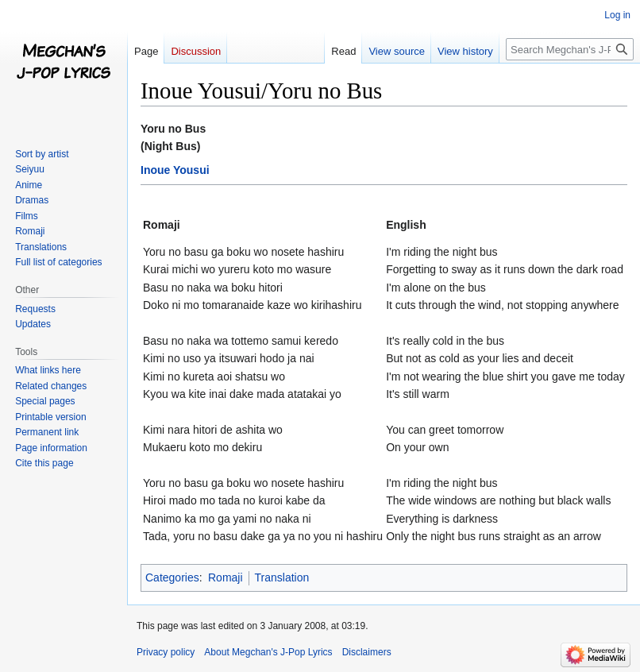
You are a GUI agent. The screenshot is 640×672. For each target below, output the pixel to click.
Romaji (226, 577)
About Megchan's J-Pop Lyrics (268, 652)
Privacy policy (166, 652)
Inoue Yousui (175, 170)
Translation (282, 577)
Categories (172, 577)
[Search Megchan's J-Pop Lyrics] (570, 49)
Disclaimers (367, 652)
